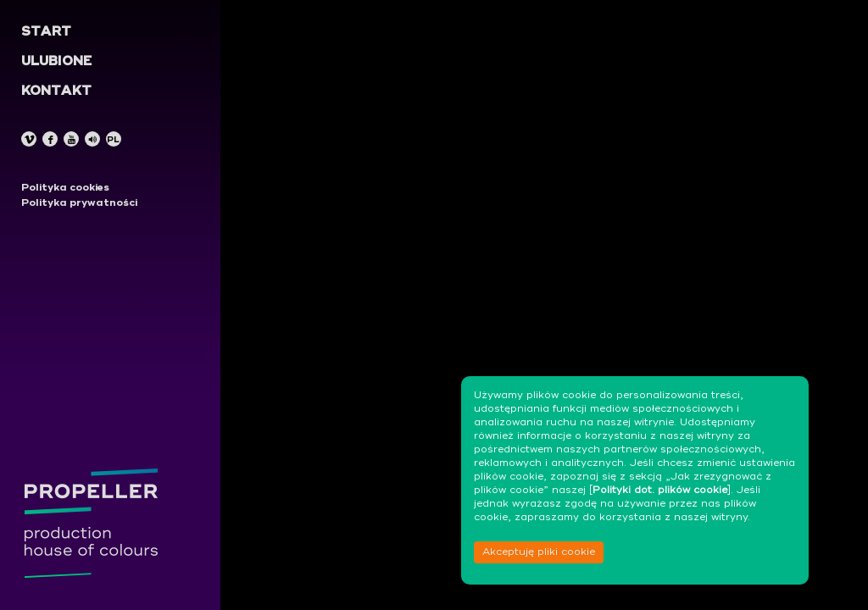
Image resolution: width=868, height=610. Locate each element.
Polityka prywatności (79, 203)
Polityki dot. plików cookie (660, 491)
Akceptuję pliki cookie (539, 552)
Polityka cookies (65, 188)
